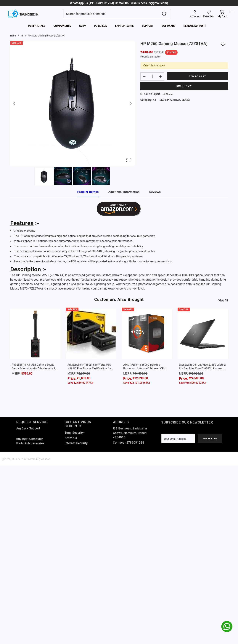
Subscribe (210, 438)
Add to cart (197, 76)
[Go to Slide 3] (82, 176)
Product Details (88, 192)
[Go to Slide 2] (63, 176)
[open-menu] (232, 12)
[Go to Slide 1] (44, 176)
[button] (73, 103)
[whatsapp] (227, 627)
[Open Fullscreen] (129, 160)
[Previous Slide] (14, 103)
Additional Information (124, 192)
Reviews (155, 192)
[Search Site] (113, 14)
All (154, 100)
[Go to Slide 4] (101, 176)
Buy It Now (184, 86)
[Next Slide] (131, 103)
